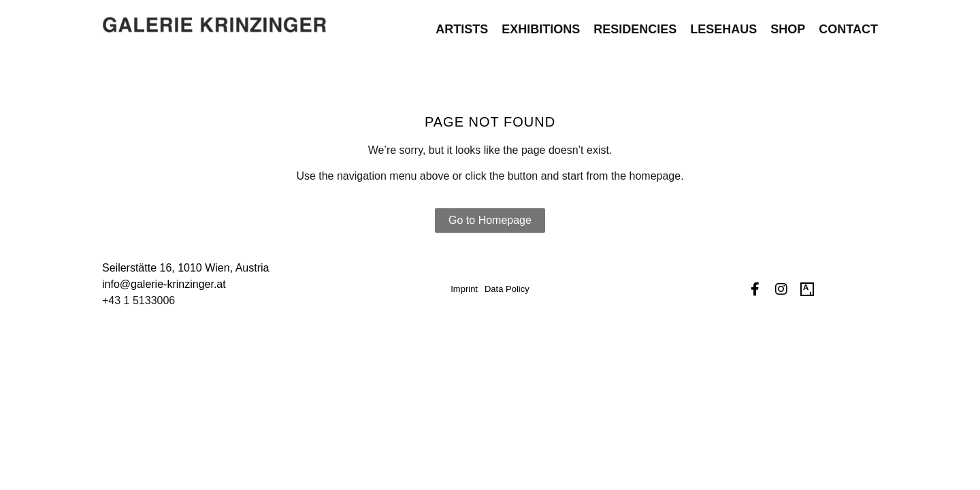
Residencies (635, 24)
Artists (462, 24)
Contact (848, 24)
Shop (788, 24)
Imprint (464, 289)
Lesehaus (723, 24)
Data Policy (507, 289)
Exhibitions (541, 24)
